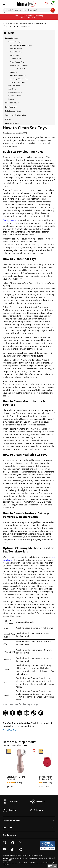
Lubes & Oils (12, 89)
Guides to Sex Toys (41, 23)
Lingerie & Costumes (15, 96)
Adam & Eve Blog (12, 123)
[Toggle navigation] (4, 4)
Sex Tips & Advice (12, 103)
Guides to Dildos (15, 59)
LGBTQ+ (8, 119)
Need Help (38, 801)
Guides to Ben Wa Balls (18, 69)
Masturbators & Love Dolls (19, 65)
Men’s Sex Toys (15, 55)
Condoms (11, 99)
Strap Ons (13, 72)
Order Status (11, 801)
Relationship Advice (13, 111)
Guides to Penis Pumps (18, 82)
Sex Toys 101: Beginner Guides (21, 45)
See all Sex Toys (10, 730)
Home (5, 23)
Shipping (9, 810)
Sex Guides (14, 23)
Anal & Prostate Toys (17, 62)
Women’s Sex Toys (16, 49)
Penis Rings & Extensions (18, 75)
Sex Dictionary (11, 107)
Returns (37, 810)
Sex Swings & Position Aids (19, 79)
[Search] (29, 10)
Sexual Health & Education (16, 115)
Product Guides (26, 23)
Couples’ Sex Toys (16, 52)
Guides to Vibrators (14, 86)
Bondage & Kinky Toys (15, 92)
